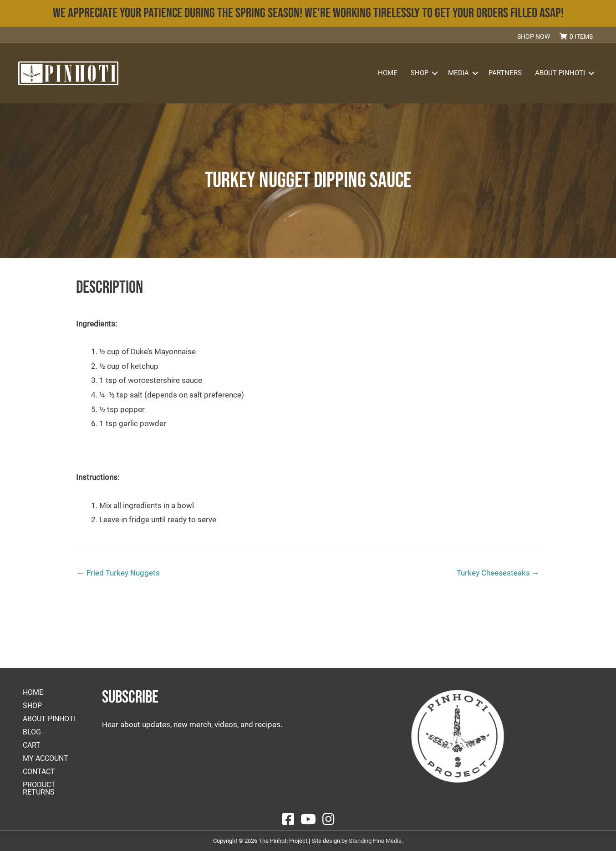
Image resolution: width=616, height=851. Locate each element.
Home (388, 73)
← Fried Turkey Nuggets (118, 573)
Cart (32, 745)
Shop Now (534, 36)
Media (458, 73)
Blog (32, 732)
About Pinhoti (560, 73)
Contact (39, 772)
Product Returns (39, 788)
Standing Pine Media (375, 841)
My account (46, 758)
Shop (420, 73)
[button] (602, 36)
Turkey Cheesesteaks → (498, 573)
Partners (505, 73)
